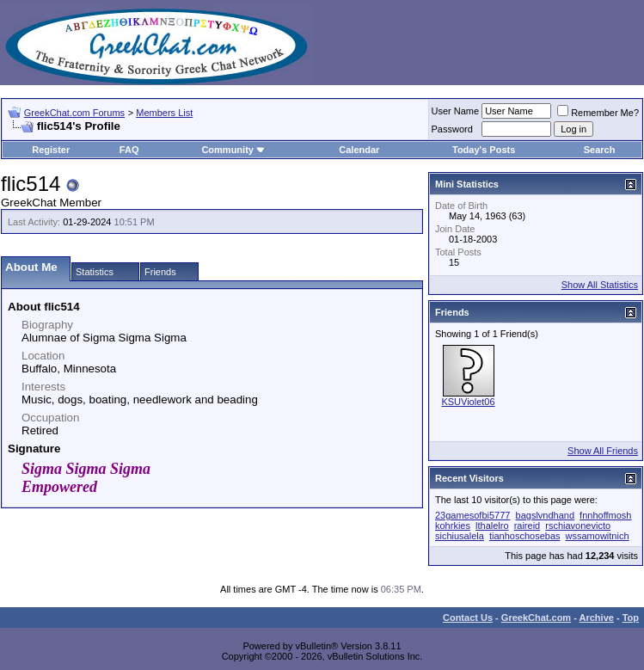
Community (233, 150)
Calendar (359, 150)
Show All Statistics (600, 285)
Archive (597, 618)
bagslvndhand (546, 515)
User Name (456, 111)
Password (452, 129)
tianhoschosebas (525, 536)
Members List (164, 113)
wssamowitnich (598, 536)
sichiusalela (460, 536)
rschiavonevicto (578, 526)
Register (51, 150)
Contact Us (468, 618)
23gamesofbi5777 (472, 515)
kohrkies (453, 526)
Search (600, 150)
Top (631, 618)
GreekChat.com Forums (74, 113)
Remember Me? (598, 113)
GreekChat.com (536, 618)
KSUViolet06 (468, 402)
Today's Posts (484, 150)
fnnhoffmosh (605, 515)
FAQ (129, 150)
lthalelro (492, 526)
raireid (527, 526)
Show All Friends (603, 451)
